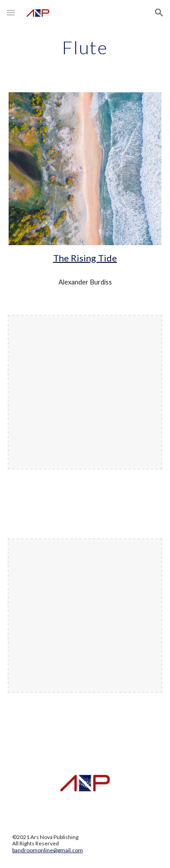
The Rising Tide (85, 258)
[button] (11, 12)
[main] (85, 47)
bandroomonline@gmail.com (48, 850)
